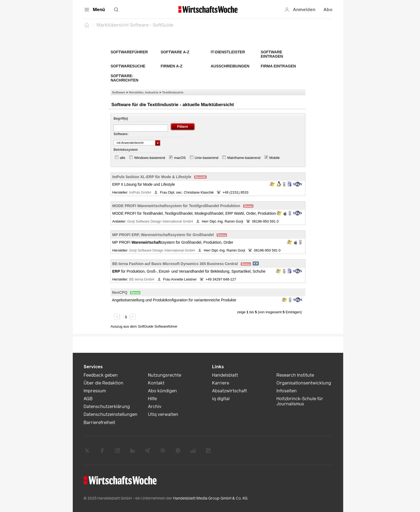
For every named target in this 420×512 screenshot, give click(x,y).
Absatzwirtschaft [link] (229, 391)
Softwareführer (129, 52)
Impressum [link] (95, 391)
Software (119, 92)
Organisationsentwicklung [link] (304, 383)
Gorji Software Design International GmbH (161, 221)
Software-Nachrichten (125, 78)
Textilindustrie (173, 92)
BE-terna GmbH (142, 279)
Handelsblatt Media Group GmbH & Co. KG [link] (210, 498)
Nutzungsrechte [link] (165, 375)
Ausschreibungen (230, 66)
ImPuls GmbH (141, 192)
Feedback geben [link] (101, 375)
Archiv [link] (155, 407)
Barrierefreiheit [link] (99, 423)
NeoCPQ (120, 292)
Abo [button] (328, 10)
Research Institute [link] (295, 375)
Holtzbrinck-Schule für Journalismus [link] (300, 401)
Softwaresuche (128, 66)
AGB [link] (88, 399)
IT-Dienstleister (228, 52)
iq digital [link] (221, 399)
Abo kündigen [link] (162, 391)
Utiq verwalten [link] (163, 414)
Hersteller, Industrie (144, 92)
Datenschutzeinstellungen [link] (110, 414)
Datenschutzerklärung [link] (107, 407)
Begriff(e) (121, 119)
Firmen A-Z (171, 66)
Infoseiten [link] (287, 391)
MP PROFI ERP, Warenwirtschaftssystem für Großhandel (163, 235)
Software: (121, 134)
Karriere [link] (221, 383)
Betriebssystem (126, 150)
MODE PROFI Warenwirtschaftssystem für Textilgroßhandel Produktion (176, 206)
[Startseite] (87, 25)
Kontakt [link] (156, 383)
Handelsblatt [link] (225, 375)
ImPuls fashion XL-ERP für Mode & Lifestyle (152, 177)
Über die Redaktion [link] (103, 383)
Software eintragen (272, 54)
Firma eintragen (278, 66)
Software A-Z (175, 52)
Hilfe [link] (152, 399)
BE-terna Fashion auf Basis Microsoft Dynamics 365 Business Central (175, 264)
